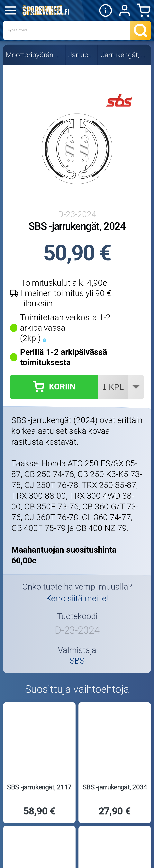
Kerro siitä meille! (77, 598)
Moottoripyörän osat (34, 55)
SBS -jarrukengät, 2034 (115, 787)
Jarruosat (82, 55)
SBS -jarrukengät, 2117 (39, 787)
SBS (77, 661)
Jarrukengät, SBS (125, 55)
